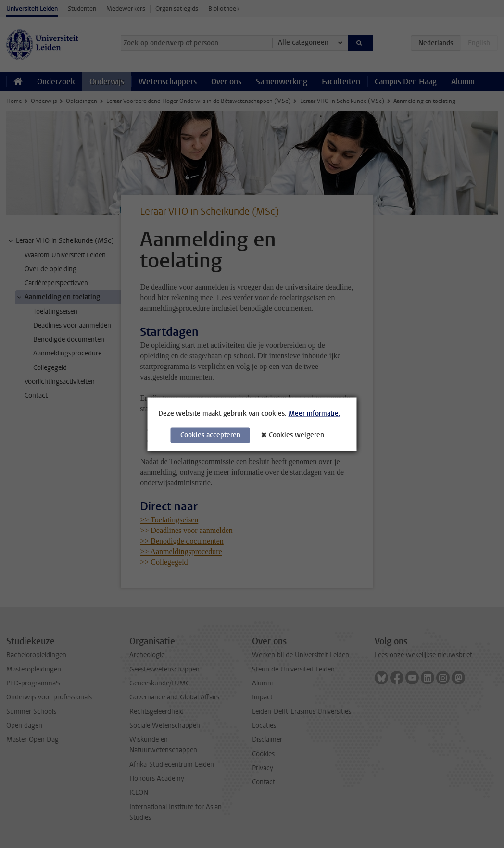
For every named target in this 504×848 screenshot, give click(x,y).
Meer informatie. (315, 413)
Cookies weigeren (296, 435)
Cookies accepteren (210, 435)
